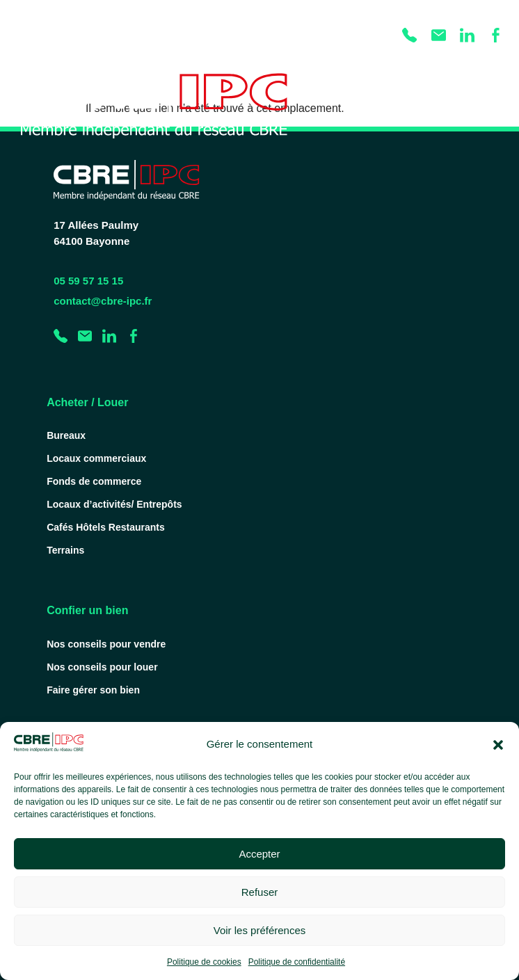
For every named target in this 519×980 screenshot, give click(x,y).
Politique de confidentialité (297, 962)
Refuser (260, 892)
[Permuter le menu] (494, 102)
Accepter (259, 854)
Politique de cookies (204, 962)
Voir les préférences (260, 930)
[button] (498, 745)
